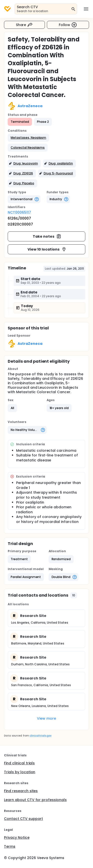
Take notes (47, 236)
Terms (10, 846)
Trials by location (20, 772)
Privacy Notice (17, 837)
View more (46, 718)
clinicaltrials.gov (40, 736)
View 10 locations (47, 249)
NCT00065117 (19, 212)
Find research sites (21, 791)
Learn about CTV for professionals (35, 800)
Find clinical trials (19, 763)
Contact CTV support (23, 819)
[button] (28, 138)
